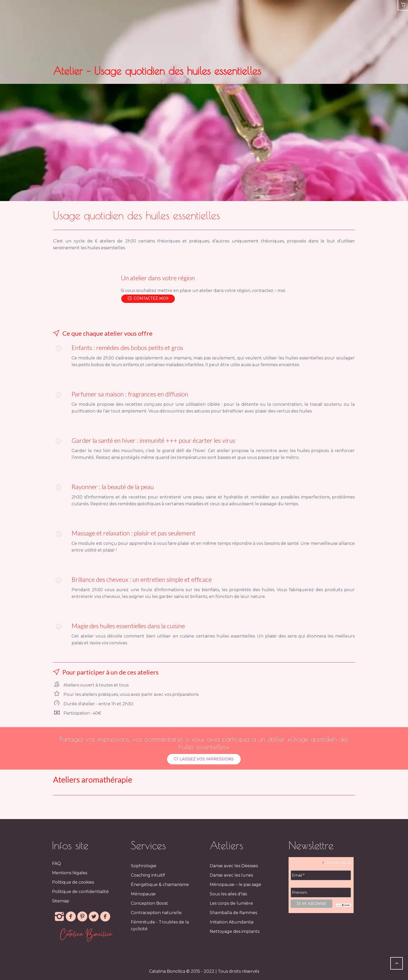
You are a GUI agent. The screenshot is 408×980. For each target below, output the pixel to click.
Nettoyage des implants (235, 931)
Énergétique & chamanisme (160, 885)
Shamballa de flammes (233, 913)
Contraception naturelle (156, 913)
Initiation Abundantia (232, 922)
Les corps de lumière (231, 903)
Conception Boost (149, 903)
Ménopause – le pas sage (235, 885)
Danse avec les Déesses (234, 866)
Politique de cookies (73, 882)
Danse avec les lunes (231, 875)
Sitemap (61, 901)
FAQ (56, 863)
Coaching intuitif (148, 875)
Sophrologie (144, 866)
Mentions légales (70, 873)
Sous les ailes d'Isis (228, 894)
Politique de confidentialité (80, 892)
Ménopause (143, 894)
